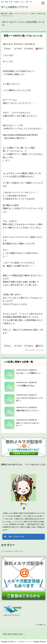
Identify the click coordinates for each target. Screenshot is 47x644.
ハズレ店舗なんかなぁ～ (26, 386)
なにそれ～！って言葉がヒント (29, 373)
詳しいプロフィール (16, 537)
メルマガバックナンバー (36, 350)
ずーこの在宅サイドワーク (15, 7)
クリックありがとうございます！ (36, 464)
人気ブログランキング (12, 615)
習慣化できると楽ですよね (12, 464)
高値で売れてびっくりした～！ (29, 410)
